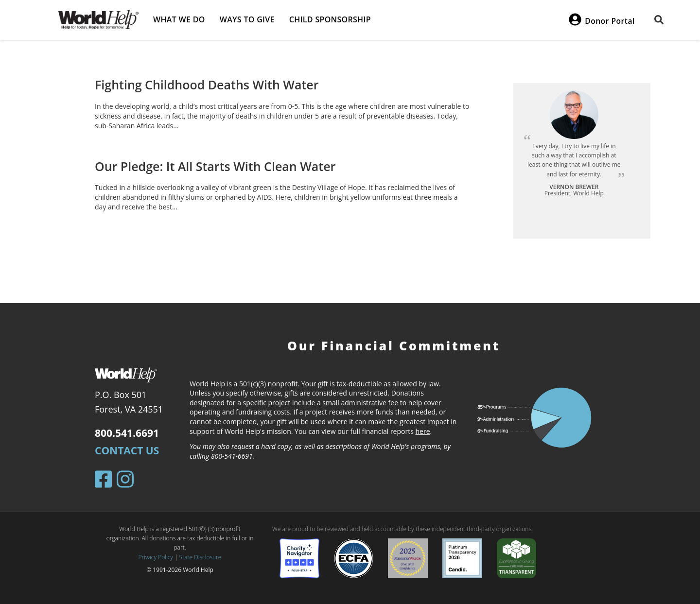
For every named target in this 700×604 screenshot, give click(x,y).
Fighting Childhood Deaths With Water (207, 85)
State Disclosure (201, 557)
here (423, 431)
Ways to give (247, 19)
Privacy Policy (156, 557)
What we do (179, 19)
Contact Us (127, 450)
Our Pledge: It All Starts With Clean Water (215, 166)
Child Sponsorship (330, 19)
